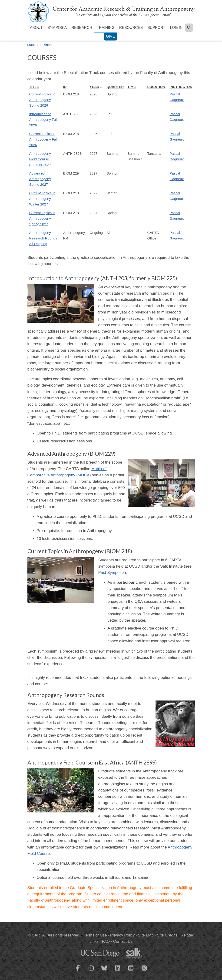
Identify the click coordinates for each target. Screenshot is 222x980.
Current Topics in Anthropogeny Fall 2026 (43, 139)
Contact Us (123, 941)
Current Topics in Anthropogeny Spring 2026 (42, 100)
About (36, 28)
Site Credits (167, 935)
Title (34, 87)
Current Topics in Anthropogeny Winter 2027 (42, 199)
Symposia (57, 28)
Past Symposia (111, 573)
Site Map (146, 935)
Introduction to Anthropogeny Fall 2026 (43, 120)
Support (156, 28)
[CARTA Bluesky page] (104, 971)
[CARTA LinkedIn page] (118, 971)
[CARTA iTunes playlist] (144, 968)
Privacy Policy (123, 935)
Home (31, 45)
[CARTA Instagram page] (91, 971)
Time (132, 87)
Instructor (181, 87)
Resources (131, 28)
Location (156, 87)
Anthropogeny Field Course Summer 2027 (40, 159)
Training (106, 28)
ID (65, 87)
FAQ (106, 941)
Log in (176, 28)
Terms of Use (95, 935)
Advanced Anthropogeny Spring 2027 (40, 179)
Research (82, 28)
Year (96, 87)
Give (110, 36)
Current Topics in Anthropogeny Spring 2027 (42, 218)
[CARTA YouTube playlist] (131, 971)
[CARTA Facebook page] (78, 971)
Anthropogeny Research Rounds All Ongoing (43, 238)
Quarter (115, 87)
